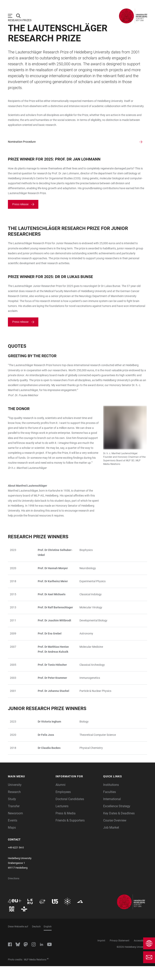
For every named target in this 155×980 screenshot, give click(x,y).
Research (14, 806)
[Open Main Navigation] (12, 16)
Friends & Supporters (70, 834)
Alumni (60, 799)
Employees (63, 806)
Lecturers (62, 820)
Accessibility (140, 954)
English (48, 940)
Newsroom (15, 827)
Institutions (111, 799)
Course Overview (115, 834)
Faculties (110, 806)
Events (13, 834)
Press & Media (66, 827)
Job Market (111, 841)
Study (12, 813)
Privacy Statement (120, 954)
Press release (20, 218)
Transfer (14, 820)
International (112, 813)
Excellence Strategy (117, 820)
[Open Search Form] (20, 16)
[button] (30, 790)
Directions (14, 892)
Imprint (101, 954)
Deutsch (36, 940)
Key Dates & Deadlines (119, 827)
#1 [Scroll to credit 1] (48, 973)
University (15, 799)
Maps (12, 841)
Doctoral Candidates (70, 813)
